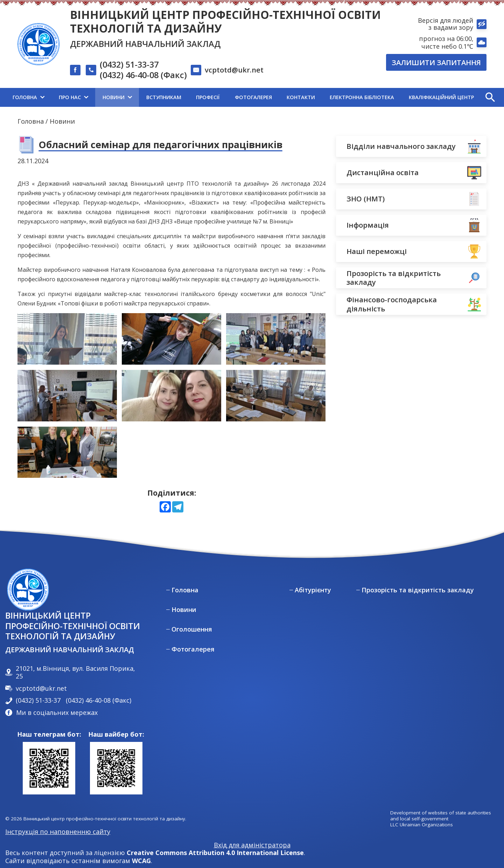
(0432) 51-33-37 (129, 65)
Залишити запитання (436, 62)
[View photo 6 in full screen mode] (67, 452)
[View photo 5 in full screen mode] (276, 396)
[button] (490, 97)
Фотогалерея (193, 649)
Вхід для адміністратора (252, 845)
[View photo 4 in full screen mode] (171, 396)
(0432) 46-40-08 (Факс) (143, 75)
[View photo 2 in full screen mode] (276, 339)
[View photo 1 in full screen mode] (171, 339)
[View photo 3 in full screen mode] (67, 396)
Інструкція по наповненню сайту (58, 832)
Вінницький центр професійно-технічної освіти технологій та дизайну (225, 21)
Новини (62, 121)
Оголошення (192, 629)
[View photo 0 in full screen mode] (67, 339)
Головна (31, 121)
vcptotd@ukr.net (234, 70)
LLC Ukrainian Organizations (422, 825)
